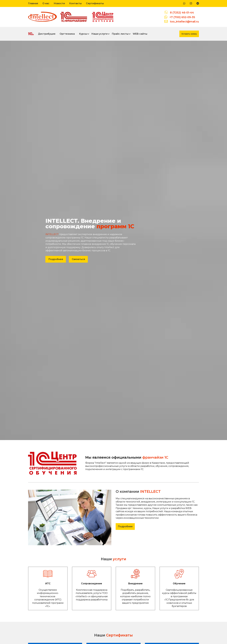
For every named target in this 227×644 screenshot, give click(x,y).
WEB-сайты (140, 34)
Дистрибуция (47, 34)
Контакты (75, 3)
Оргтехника (67, 34)
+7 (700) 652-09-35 (182, 17)
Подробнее (56, 259)
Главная (33, 3)
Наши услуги (99, 34)
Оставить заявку (189, 34)
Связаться (78, 259)
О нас (46, 3)
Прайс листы (120, 34)
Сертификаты (95, 3)
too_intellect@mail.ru (184, 22)
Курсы (83, 34)
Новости (59, 3)
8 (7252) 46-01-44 (182, 13)
